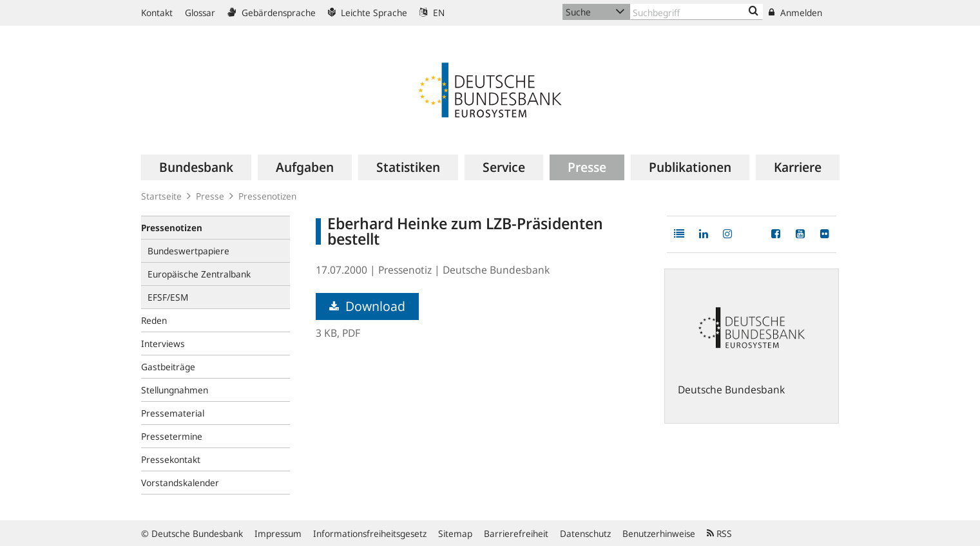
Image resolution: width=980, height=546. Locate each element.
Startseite (161, 196)
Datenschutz (585, 533)
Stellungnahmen (175, 390)
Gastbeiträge (168, 367)
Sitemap (455, 533)
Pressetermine (172, 436)
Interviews (163, 344)
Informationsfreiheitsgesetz (370, 533)
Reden (154, 320)
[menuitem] (196, 167)
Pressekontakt (171, 459)
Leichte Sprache (368, 13)
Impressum (278, 533)
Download (367, 306)
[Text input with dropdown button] (697, 12)
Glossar (200, 13)
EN (432, 13)
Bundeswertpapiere (188, 251)
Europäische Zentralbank (199, 274)
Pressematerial (173, 413)
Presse (210, 196)
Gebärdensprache (272, 13)
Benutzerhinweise (659, 533)
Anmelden (795, 13)
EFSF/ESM (168, 297)
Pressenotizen (267, 196)
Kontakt (157, 13)
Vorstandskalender (180, 483)
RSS (719, 533)
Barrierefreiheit (516, 533)
